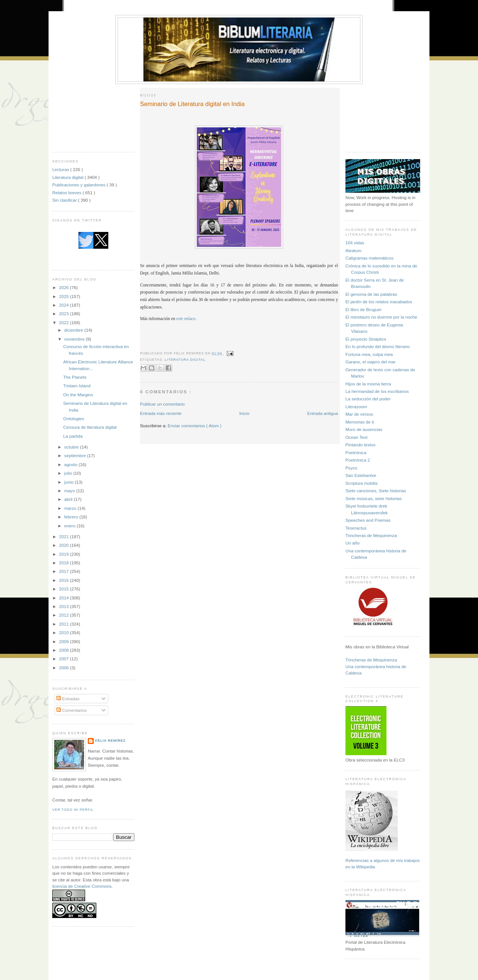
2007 (64, 659)
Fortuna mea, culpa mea (369, 354)
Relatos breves (67, 193)
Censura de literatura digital (90, 427)
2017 (64, 571)
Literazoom (356, 407)
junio (69, 482)
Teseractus (356, 528)
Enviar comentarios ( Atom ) (195, 426)
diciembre (74, 330)
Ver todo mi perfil (73, 810)
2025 (64, 296)
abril (69, 499)
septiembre (76, 455)
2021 (64, 536)
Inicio (244, 413)
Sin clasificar (65, 200)
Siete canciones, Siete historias (376, 491)
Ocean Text (356, 437)
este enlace (186, 319)
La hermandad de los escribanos (377, 391)
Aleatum (353, 250)
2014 (64, 598)
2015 (64, 589)
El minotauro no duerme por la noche (381, 317)
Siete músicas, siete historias (374, 498)
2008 (64, 650)
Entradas (68, 699)
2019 (64, 554)
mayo (70, 491)
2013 (64, 606)
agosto (71, 464)
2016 (64, 580)
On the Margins (78, 395)
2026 (64, 287)
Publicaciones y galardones (80, 185)
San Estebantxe (361, 475)
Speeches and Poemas (368, 520)
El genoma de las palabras (371, 294)
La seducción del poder (368, 399)
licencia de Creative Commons (82, 886)
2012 (64, 615)
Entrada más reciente (161, 413)
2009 (64, 641)
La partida (73, 436)
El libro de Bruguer (364, 309)
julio (69, 473)
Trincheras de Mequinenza (371, 535)
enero (70, 526)
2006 (64, 668)
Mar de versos (359, 414)
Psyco (351, 468)
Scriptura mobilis (361, 483)
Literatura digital (68, 177)
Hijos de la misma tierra (368, 384)
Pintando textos (361, 445)
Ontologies (74, 418)
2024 (64, 305)
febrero (72, 517)
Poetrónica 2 (358, 460)
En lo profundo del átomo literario (378, 346)
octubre (72, 447)
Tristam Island (77, 386)
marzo (71, 508)
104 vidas (355, 243)
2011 (64, 624)
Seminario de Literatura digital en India (192, 104)
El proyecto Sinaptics (366, 339)
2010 (64, 632)
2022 (64, 322)
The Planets (75, 377)
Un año (353, 543)
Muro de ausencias (364, 429)
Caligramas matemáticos (370, 258)
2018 (64, 563)
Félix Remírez (110, 741)
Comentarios (72, 710)
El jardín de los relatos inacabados (379, 302)
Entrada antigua (322, 413)
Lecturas (61, 169)
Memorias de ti (360, 422)
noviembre (75, 339)
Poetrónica (356, 452)
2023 (64, 314)
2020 (64, 545)
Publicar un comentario (162, 404)
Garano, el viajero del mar (370, 362)
